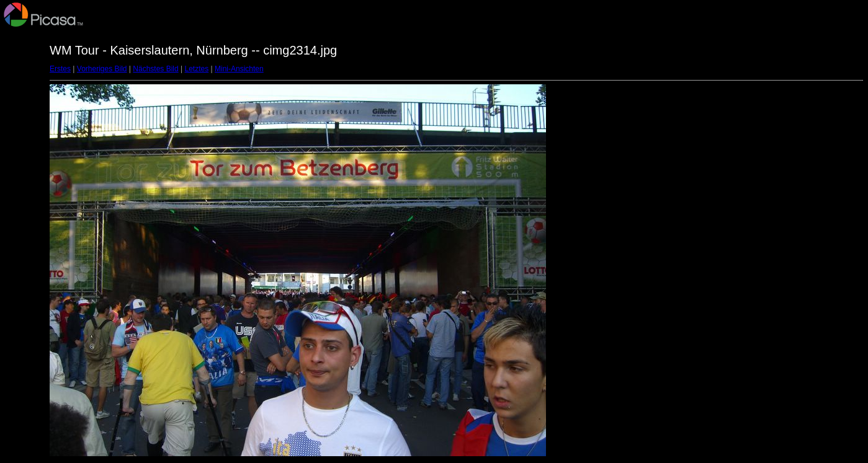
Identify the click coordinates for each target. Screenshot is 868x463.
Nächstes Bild (155, 69)
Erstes (60, 69)
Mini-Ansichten (239, 69)
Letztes (197, 69)
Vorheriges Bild (102, 69)
